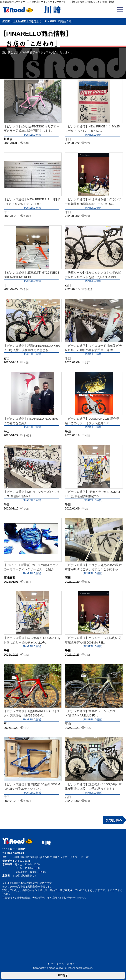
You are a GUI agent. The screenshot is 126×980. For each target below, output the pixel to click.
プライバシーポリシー (64, 964)
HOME (6, 21)
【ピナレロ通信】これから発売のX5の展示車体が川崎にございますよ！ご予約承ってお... (93, 569)
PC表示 (63, 975)
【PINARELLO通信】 (26, 21)
